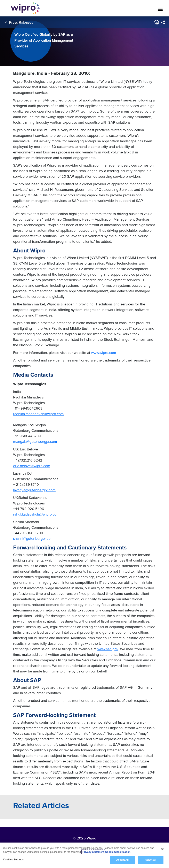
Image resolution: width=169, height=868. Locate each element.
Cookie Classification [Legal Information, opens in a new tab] (118, 852)
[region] (84, 855)
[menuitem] (163, 22)
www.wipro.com (104, 353)
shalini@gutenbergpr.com (33, 538)
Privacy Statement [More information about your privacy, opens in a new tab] (93, 852)
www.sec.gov (108, 649)
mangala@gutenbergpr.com (35, 441)
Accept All (122, 860)
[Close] (162, 849)
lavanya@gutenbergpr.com (34, 490)
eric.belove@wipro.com (32, 466)
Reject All (151, 860)
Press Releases (21, 22)
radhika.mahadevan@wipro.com (38, 414)
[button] (156, 22)
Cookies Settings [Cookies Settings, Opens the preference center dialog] (13, 860)
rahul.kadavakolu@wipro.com (36, 514)
